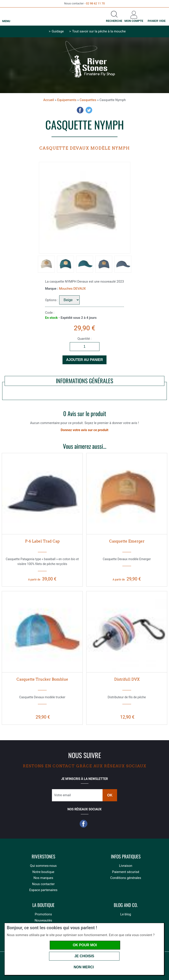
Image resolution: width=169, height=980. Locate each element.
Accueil (49, 100)
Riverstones (43, 857)
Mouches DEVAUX (72, 289)
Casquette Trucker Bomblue (42, 679)
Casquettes (88, 100)
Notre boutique (43, 872)
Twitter (89, 110)
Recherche (114, 21)
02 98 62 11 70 (95, 3)
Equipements (67, 100)
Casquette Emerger (127, 541)
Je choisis (84, 956)
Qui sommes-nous (43, 866)
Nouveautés (43, 920)
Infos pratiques (126, 857)
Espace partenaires (43, 890)
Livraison (126, 866)
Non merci (84, 967)
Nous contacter (43, 884)
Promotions (43, 914)
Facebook (80, 110)
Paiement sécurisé (126, 872)
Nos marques (43, 878)
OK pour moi (85, 945)
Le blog (126, 914)
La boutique (43, 905)
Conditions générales (126, 878)
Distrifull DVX (127, 679)
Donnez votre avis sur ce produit (85, 430)
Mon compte (134, 21)
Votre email (62, 795)
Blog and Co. (126, 905)
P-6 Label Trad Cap (42, 541)
